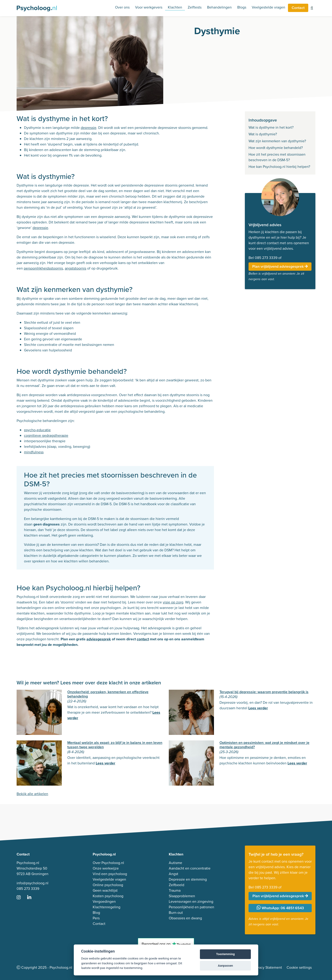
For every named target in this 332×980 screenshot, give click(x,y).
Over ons (122, 7)
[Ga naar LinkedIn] (32, 898)
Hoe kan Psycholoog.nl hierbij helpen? (279, 167)
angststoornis (76, 268)
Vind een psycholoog (110, 874)
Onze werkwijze (106, 868)
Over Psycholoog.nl (108, 863)
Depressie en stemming (188, 879)
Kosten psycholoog (108, 896)
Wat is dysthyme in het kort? (271, 127)
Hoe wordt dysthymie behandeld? (276, 148)
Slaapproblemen (182, 896)
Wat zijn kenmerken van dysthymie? (277, 141)
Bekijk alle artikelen (32, 794)
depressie (89, 128)
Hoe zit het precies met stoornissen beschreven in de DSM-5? (277, 157)
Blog (96, 913)
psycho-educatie (37, 430)
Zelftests (195, 7)
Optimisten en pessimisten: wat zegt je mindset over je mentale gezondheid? (264, 745)
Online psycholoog (108, 885)
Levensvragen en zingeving (191, 901)
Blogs (242, 7)
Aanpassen (225, 966)
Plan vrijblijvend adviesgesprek (280, 266)
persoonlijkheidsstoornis (43, 268)
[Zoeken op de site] (312, 8)
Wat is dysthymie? (263, 134)
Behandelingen (219, 7)
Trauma (175, 890)
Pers (96, 918)
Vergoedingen (104, 901)
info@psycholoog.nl (33, 883)
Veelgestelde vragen (268, 7)
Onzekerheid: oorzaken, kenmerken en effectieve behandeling (108, 694)
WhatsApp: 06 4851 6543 (280, 908)
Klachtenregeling (107, 907)
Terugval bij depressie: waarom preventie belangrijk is (264, 692)
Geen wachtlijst (105, 890)
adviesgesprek (99, 639)
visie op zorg (173, 602)
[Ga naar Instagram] (21, 898)
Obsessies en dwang (185, 918)
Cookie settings (299, 967)
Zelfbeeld (176, 885)
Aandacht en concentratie (190, 868)
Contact (298, 8)
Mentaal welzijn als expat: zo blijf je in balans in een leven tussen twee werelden (115, 745)
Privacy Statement (267, 967)
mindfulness (34, 452)
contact (143, 639)
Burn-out (176, 913)
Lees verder (258, 708)
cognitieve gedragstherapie (46, 435)
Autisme (175, 863)
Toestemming (225, 954)
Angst (173, 874)
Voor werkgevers (149, 7)
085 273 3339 (28, 889)
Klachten (175, 7)
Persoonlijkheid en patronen (191, 907)
